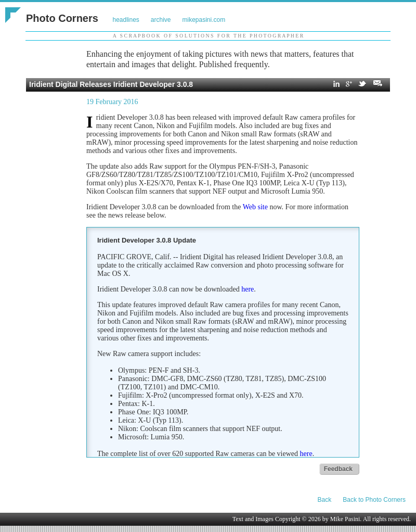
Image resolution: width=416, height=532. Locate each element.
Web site (255, 207)
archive (161, 20)
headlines (126, 20)
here (248, 289)
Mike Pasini (345, 519)
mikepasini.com (204, 20)
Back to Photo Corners (374, 500)
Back (325, 500)
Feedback (338, 469)
